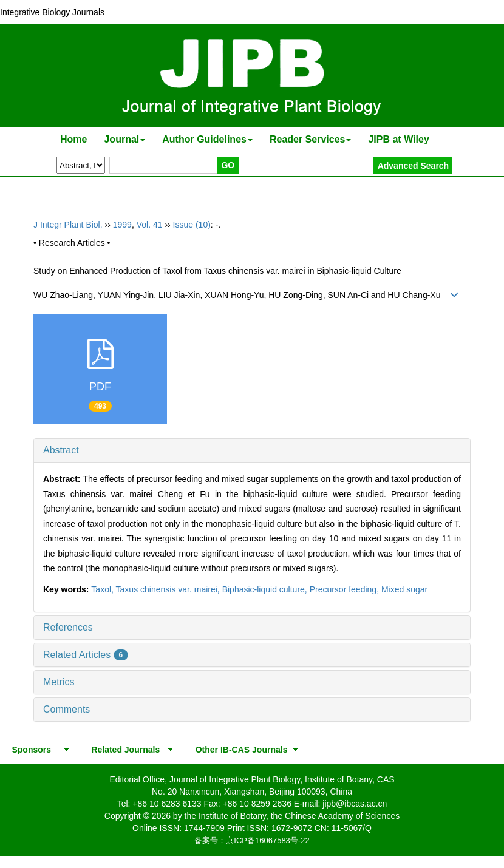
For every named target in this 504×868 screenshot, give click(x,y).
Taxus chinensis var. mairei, (169, 589)
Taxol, (103, 589)
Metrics (59, 682)
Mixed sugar (404, 589)
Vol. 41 (150, 225)
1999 (122, 225)
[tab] (252, 450)
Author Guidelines (207, 139)
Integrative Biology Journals (52, 12)
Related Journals (123, 750)
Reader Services (311, 139)
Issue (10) (192, 225)
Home (73, 139)
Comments (66, 709)
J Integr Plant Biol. (68, 225)
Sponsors (29, 750)
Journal (124, 139)
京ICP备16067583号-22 (267, 840)
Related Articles (86, 655)
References (68, 627)
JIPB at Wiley (398, 139)
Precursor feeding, (346, 589)
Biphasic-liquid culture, (266, 589)
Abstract (61, 450)
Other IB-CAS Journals (238, 750)
